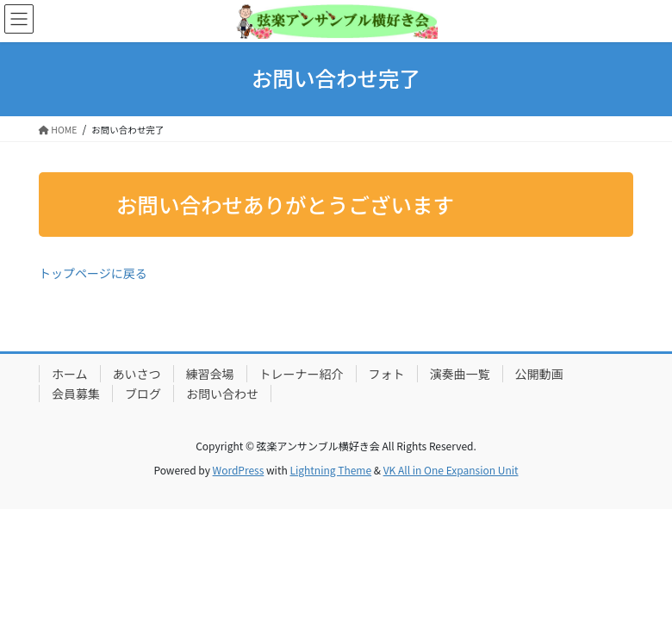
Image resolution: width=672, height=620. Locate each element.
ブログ (143, 394)
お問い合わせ (222, 394)
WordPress (239, 470)
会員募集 (76, 394)
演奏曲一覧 (460, 374)
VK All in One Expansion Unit (451, 470)
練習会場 (210, 374)
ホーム (70, 374)
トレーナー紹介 (302, 374)
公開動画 (539, 374)
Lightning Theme (330, 470)
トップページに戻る (93, 273)
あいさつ (137, 374)
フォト (387, 374)
